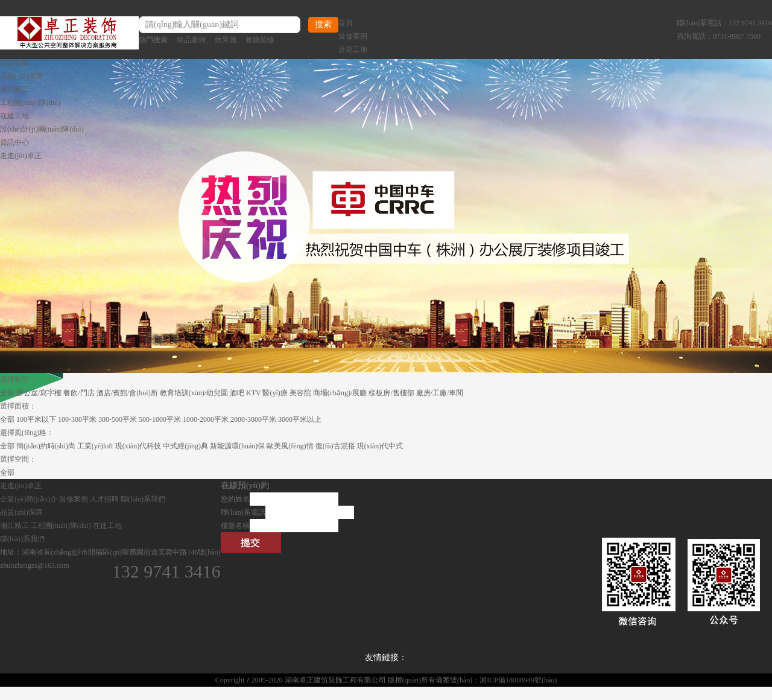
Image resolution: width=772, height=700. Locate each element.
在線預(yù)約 (245, 485)
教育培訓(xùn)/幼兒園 (194, 393)
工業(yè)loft (95, 446)
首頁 (346, 23)
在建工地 (14, 116)
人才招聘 (104, 499)
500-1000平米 (160, 419)
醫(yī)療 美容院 (286, 393)
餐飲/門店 (79, 393)
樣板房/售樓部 (391, 393)
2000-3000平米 (253, 419)
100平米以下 (36, 419)
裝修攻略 (14, 63)
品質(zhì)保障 (21, 76)
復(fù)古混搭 (335, 446)
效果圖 (226, 40)
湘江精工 (14, 89)
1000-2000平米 (206, 419)
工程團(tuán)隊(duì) (30, 103)
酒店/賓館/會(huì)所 (127, 393)
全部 (7, 393)
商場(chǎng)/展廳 (340, 393)
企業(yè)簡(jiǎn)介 (29, 499)
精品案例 (191, 40)
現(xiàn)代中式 (380, 446)
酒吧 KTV (245, 393)
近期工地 (353, 49)
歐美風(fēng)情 (290, 446)
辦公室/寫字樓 (39, 393)
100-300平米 (77, 419)
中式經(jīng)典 (185, 446)
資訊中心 (14, 142)
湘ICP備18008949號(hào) (518, 680)
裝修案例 (353, 36)
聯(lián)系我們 (143, 499)
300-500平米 (118, 419)
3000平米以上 (300, 419)
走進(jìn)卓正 (21, 156)
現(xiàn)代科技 (138, 446)
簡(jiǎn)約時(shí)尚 (46, 446)
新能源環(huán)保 (237, 446)
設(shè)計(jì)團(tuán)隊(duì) (42, 129)
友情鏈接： (386, 657)
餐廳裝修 (260, 40)
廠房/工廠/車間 (440, 393)
